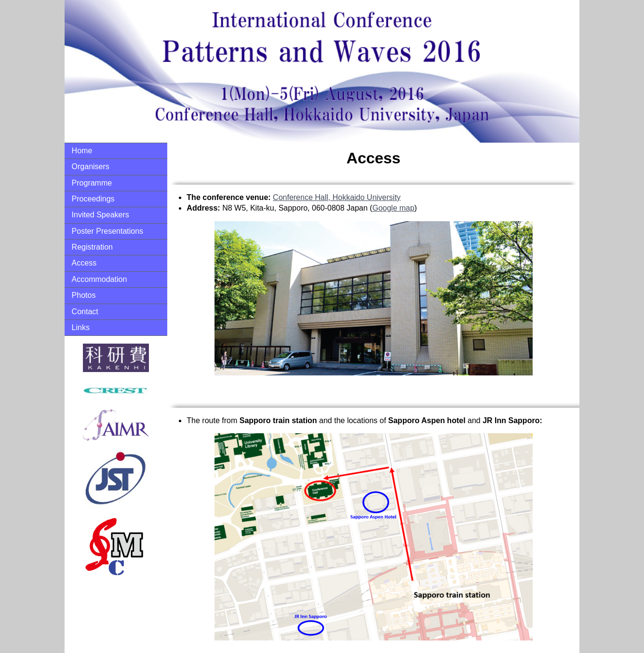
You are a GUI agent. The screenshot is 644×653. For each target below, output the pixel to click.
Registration (92, 247)
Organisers (91, 167)
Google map (393, 208)
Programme (92, 183)
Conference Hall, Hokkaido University (337, 197)
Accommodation (100, 279)
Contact (85, 312)
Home (82, 151)
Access (84, 263)
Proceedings (93, 199)
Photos (84, 295)
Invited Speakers (101, 215)
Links (81, 327)
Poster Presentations (108, 231)
